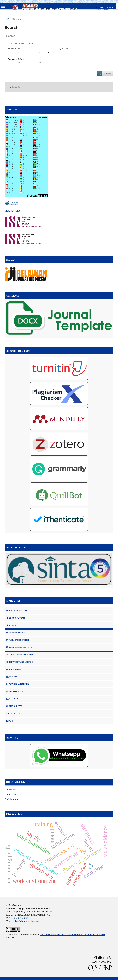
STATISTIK (12, 699)
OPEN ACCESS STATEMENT (20, 655)
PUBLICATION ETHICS (18, 640)
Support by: (13, 260)
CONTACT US (13, 714)
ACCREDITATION (16, 547)
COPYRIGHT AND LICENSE (20, 662)
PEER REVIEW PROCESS (19, 647)
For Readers (10, 790)
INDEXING (12, 677)
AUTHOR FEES (14, 706)
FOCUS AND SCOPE (17, 611)
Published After (15, 48)
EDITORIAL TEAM (16, 618)
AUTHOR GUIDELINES (18, 684)
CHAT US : (12, 738)
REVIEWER (13, 625)
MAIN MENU (13, 601)
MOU (10, 721)
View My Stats (12, 211)
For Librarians (12, 799)
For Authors (10, 794)
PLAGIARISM (13, 669)
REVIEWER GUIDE (16, 633)
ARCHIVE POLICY (16, 692)
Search (108, 74)
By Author (64, 48)
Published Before (16, 59)
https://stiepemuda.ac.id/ (26, 921)
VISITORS (12, 109)
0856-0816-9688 (20, 918)
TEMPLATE (13, 296)
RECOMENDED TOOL (18, 351)
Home (8, 19)
